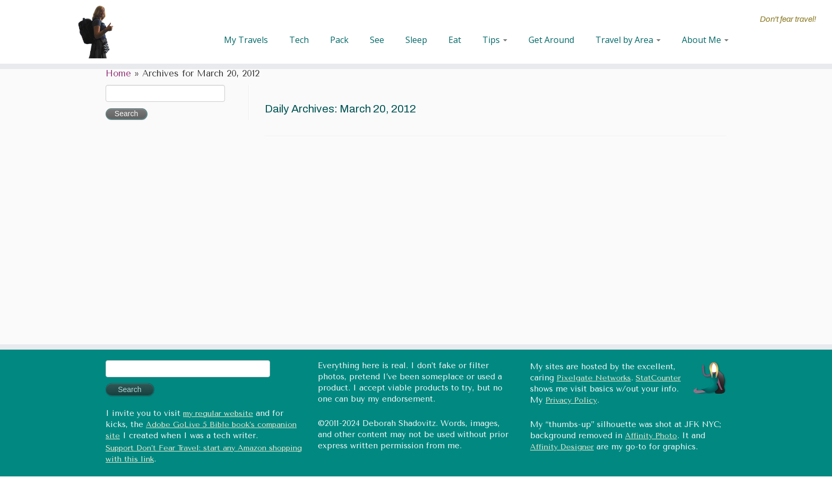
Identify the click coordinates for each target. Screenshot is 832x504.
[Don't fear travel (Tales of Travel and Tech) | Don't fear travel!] (96, 32)
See (377, 40)
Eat (455, 40)
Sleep (416, 40)
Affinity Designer (562, 447)
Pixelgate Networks (594, 378)
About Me (705, 40)
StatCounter (658, 378)
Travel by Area (628, 40)
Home (118, 73)
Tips (495, 40)
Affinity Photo (651, 436)
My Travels (246, 40)
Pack (339, 40)
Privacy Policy (571, 400)
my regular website (218, 414)
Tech (299, 40)
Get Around (551, 40)
